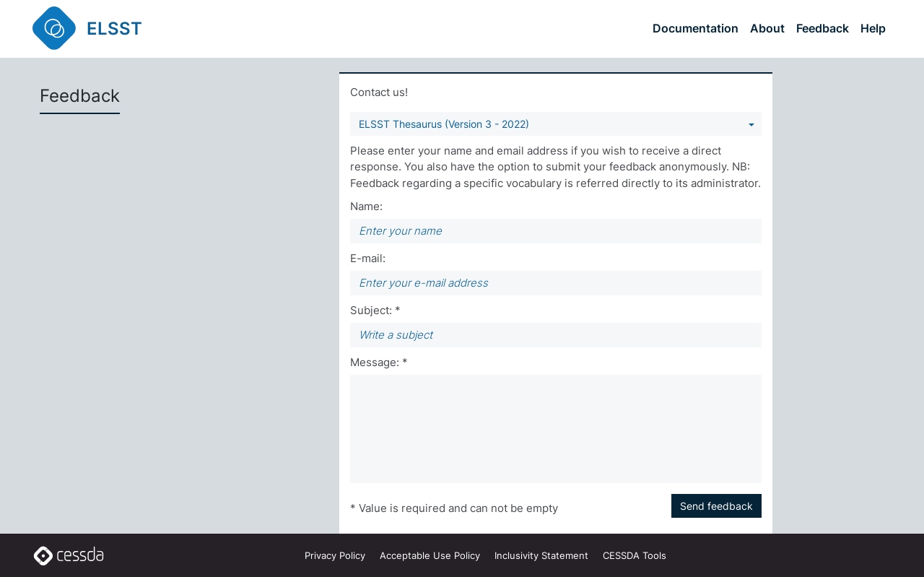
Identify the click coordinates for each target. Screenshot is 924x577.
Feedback (823, 28)
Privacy (335, 555)
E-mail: (368, 258)
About (767, 28)
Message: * (379, 362)
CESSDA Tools (635, 555)
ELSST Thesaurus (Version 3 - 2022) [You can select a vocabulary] (444, 124)
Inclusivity (541, 555)
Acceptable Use (430, 555)
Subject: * (375, 310)
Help (873, 28)
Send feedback (716, 506)
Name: (366, 206)
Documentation (696, 28)
